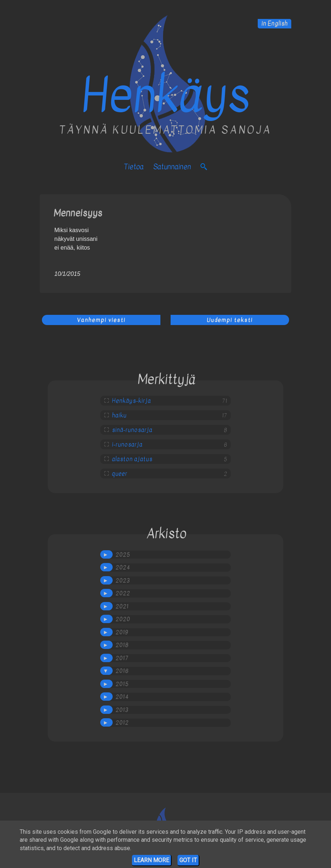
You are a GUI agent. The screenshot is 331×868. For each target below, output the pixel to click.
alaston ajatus (132, 459)
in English (274, 24)
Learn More (151, 860)
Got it (188, 860)
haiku (119, 415)
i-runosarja (127, 445)
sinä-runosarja (132, 430)
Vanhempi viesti (101, 320)
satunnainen (172, 167)
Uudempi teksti (230, 320)
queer (120, 474)
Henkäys (165, 95)
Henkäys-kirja (131, 401)
